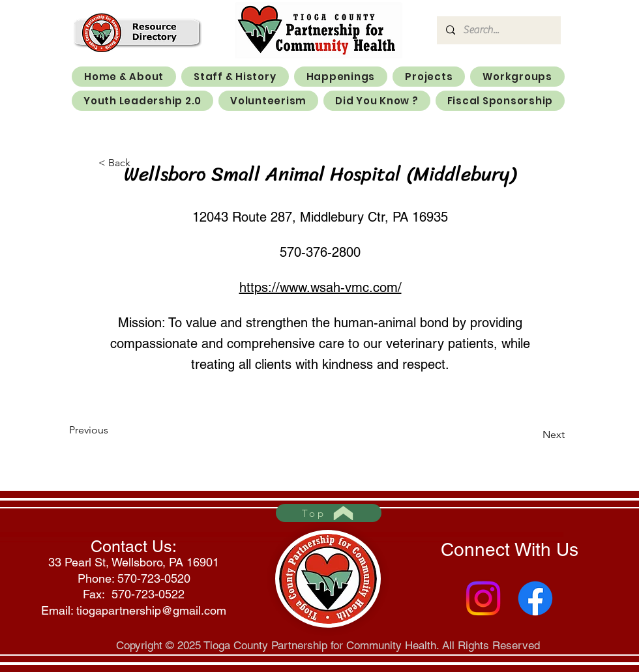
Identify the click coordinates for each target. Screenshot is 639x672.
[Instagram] (483, 598)
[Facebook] (535, 598)
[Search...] (498, 30)
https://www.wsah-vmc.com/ (320, 287)
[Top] (329, 513)
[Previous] (112, 430)
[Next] (532, 435)
